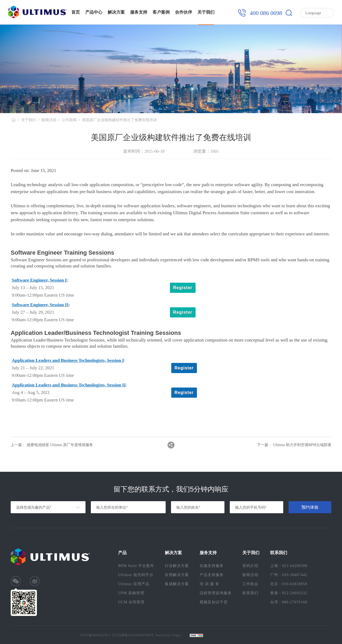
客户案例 (161, 12)
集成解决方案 (177, 584)
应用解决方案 (177, 575)
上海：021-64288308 (289, 566)
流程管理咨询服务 (216, 593)
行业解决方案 (177, 566)
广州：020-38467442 (289, 575)
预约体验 (310, 507)
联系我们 (250, 593)
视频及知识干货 (214, 602)
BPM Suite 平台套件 (136, 566)
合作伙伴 (184, 12)
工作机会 (250, 584)
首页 (76, 12)
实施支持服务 (212, 566)
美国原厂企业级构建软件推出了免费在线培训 (119, 120)
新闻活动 (49, 120)
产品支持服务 (212, 575)
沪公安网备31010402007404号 (133, 635)
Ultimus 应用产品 (134, 584)
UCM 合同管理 (131, 602)
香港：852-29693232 (289, 593)
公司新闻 (69, 120)
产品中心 (94, 12)
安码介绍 (250, 566)
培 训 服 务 (209, 584)
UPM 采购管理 (131, 593)
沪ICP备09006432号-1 (95, 635)
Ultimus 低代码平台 (136, 575)
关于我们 (206, 12)
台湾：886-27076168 (289, 602)
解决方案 (116, 12)
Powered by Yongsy (168, 635)
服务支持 (139, 12)
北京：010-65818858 (289, 584)
